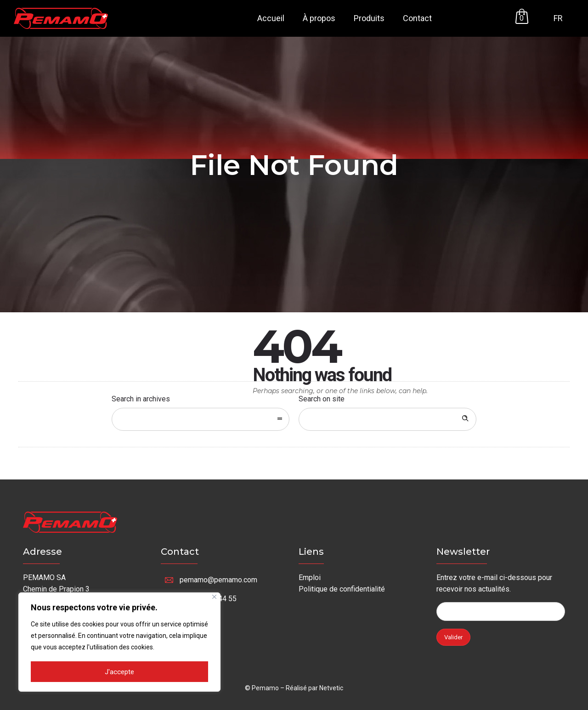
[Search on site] (387, 419)
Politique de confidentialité (342, 589)
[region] (119, 642)
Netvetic (331, 688)
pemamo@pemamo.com (218, 580)
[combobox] (201, 419)
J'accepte (119, 672)
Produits (369, 18)
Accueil (271, 18)
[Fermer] (214, 598)
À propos (319, 18)
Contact (417, 18)
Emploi (310, 578)
